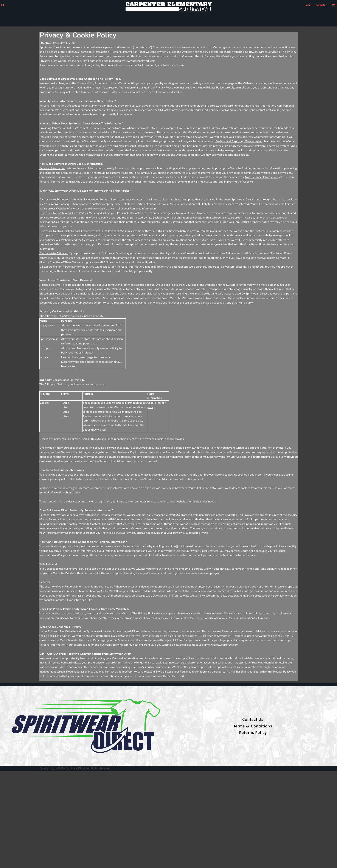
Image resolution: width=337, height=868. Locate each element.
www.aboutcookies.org (60, 488)
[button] (3, 5)
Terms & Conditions (253, 726)
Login (308, 5)
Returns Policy (253, 733)
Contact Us (253, 719)
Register (321, 5)
